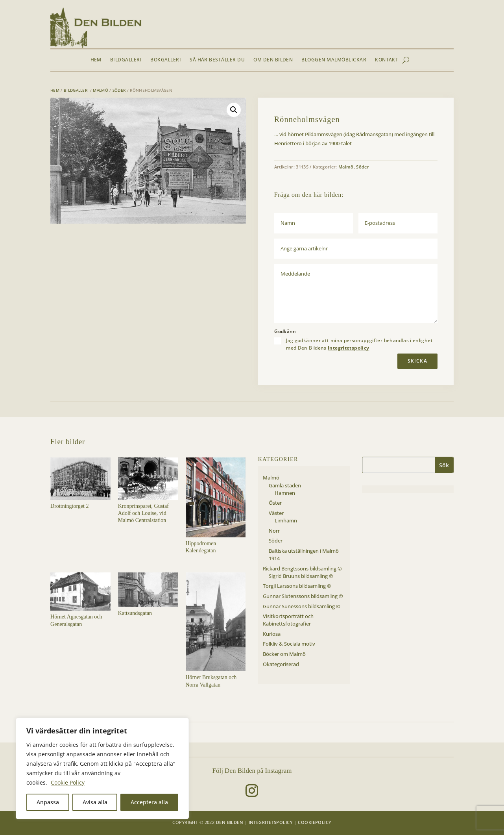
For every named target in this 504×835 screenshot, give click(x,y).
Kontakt (387, 60)
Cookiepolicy (315, 822)
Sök (444, 465)
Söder (119, 90)
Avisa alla (95, 802)
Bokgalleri (166, 60)
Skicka (417, 361)
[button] (234, 110)
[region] (102, 768)
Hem (96, 60)
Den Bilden (230, 822)
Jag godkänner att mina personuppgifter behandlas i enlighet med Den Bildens (359, 344)
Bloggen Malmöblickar (334, 60)
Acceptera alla (149, 802)
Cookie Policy (68, 782)
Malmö (101, 90)
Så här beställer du (217, 60)
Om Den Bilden (273, 60)
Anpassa (48, 802)
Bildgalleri (126, 60)
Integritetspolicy (348, 348)
